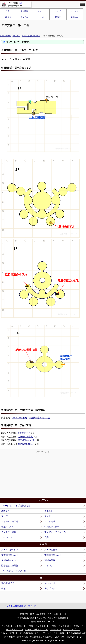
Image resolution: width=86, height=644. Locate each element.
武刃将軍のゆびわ (26, 440)
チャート (41, 11)
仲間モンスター (52, 527)
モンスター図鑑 (9, 532)
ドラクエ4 (40, 626)
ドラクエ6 (63, 626)
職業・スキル (8, 527)
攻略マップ (16, 35)
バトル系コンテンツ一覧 (14, 571)
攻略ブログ (50, 588)
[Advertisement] (43, 475)
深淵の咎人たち (9, 560)
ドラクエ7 (74, 626)
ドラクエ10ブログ (71, 629)
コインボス (50, 566)
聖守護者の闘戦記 (10, 566)
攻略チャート (8, 511)
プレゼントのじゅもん (55, 532)
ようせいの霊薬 (25, 437)
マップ (58, 11)
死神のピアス (24, 433)
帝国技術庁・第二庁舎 (40, 418)
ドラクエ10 (30, 629)
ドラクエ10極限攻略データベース (20, 606)
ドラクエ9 (18, 629)
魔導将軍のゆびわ (26, 444)
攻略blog (75, 17)
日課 (46, 537)
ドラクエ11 (43, 629)
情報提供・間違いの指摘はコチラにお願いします (43, 614)
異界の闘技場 (51, 550)
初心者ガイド (8, 583)
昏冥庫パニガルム (53, 555)
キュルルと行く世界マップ (31, 35)
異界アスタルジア (10, 550)
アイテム (24, 17)
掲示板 (58, 17)
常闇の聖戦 (50, 560)
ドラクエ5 (52, 626)
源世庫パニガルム (10, 555)
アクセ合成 (50, 521)
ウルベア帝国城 (19, 418)
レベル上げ (7, 537)
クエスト (75, 11)
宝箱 (28, 59)
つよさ (41, 17)
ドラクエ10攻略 (5, 35)
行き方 (18, 59)
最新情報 (24, 11)
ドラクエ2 (17, 626)
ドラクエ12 (55, 629)
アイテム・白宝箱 (10, 521)
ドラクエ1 (6, 626)
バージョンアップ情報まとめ (17, 506)
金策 (3, 588)
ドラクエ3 (29, 626)
